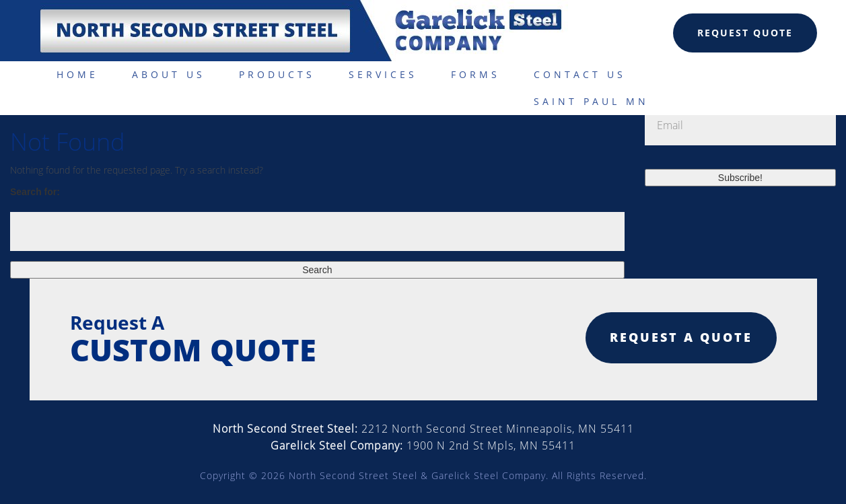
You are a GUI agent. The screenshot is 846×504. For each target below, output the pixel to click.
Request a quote (681, 337)
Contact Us (580, 74)
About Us (169, 74)
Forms (475, 74)
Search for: (35, 192)
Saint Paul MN (591, 101)
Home (77, 74)
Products (277, 74)
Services (383, 74)
